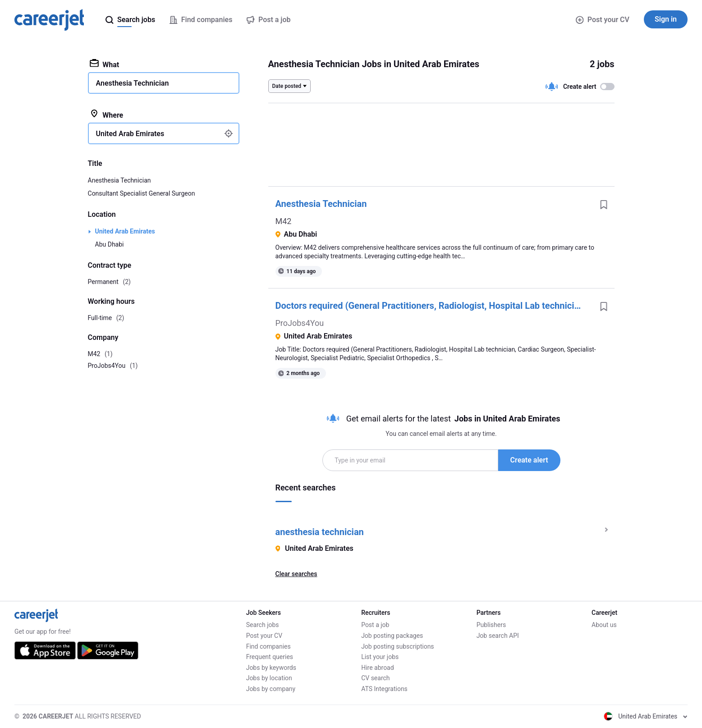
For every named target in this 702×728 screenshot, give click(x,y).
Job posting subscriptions (397, 646)
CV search (375, 678)
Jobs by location (269, 678)
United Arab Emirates (125, 231)
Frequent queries (270, 657)
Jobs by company (271, 689)
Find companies (268, 646)
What (105, 64)
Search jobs (263, 625)
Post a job (375, 625)
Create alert (529, 460)
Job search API (498, 636)
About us (604, 625)
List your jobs (380, 657)
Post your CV (603, 20)
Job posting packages (392, 636)
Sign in (666, 19)
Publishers (491, 625)
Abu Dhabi (110, 244)
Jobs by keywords (271, 668)
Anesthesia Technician (321, 204)
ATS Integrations (384, 689)
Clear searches (296, 574)
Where (107, 114)
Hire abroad (377, 668)
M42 (284, 221)
